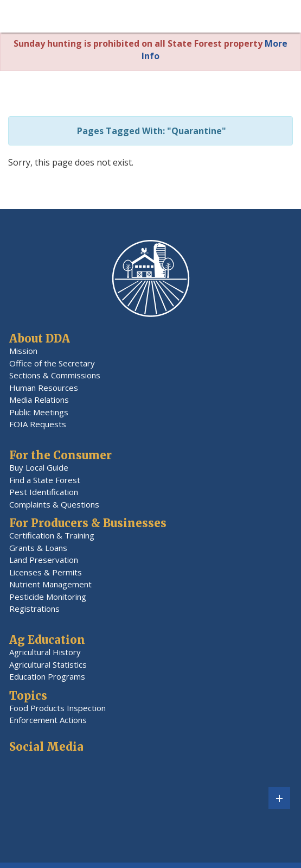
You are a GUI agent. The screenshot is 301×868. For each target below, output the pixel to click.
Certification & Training (52, 535)
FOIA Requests (38, 424)
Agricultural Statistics (48, 664)
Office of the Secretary (52, 363)
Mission (23, 351)
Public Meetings (39, 412)
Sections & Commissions (55, 375)
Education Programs (47, 676)
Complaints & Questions (54, 504)
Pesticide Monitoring (48, 597)
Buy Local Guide (39, 467)
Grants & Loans (38, 548)
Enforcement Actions (48, 720)
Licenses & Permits (46, 572)
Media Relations (39, 400)
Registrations (34, 609)
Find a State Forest (45, 480)
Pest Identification (44, 492)
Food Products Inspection (57, 708)
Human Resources (44, 388)
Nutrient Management (50, 584)
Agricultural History (45, 652)
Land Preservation (44, 560)
